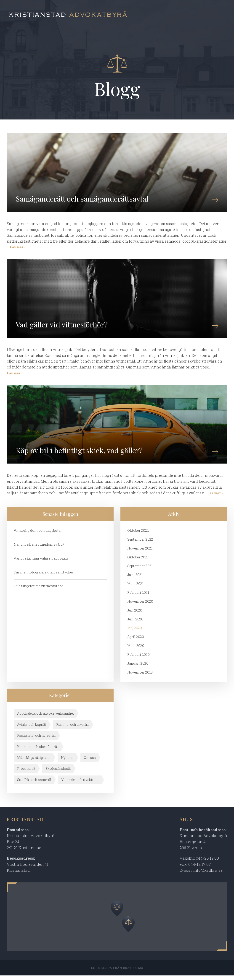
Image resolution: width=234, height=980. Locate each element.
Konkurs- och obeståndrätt (38, 751)
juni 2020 (135, 623)
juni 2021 (135, 579)
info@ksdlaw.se (208, 875)
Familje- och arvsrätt (72, 729)
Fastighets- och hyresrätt (36, 740)
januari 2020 (138, 668)
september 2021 (141, 570)
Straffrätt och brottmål (34, 784)
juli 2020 (135, 614)
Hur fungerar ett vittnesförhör (39, 590)
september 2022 (141, 543)
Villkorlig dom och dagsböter (38, 534)
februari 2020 (139, 659)
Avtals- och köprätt (32, 729)
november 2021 (140, 552)
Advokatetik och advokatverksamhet (45, 718)
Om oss (90, 762)
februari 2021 (138, 597)
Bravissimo (133, 972)
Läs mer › (17, 248)
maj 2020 (135, 632)
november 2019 (140, 677)
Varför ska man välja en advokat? (41, 562)
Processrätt (26, 773)
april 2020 (136, 641)
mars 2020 (136, 650)
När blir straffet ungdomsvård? (39, 548)
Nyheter (67, 762)
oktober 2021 (138, 561)
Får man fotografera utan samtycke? (44, 576)
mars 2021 (135, 588)
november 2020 (141, 606)
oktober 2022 (138, 534)
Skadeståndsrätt (58, 773)
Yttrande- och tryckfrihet (80, 784)
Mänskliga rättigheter (34, 762)
